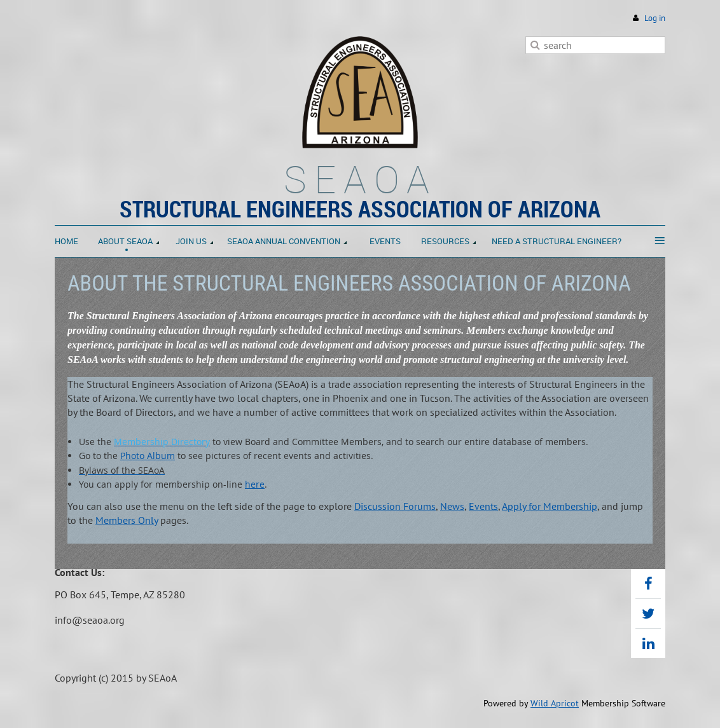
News (452, 506)
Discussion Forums (395, 506)
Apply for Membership (550, 506)
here (255, 484)
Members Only (127, 520)
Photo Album (148, 456)
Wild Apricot (555, 703)
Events (483, 506)
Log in (655, 18)
